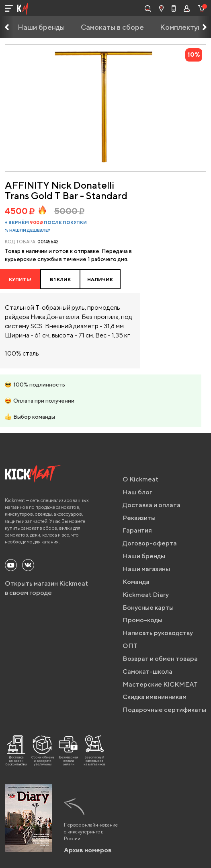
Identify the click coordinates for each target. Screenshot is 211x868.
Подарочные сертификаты (164, 710)
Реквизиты (139, 518)
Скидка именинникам (155, 697)
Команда (136, 582)
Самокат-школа (147, 672)
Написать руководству (158, 633)
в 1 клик (60, 279)
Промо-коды (142, 620)
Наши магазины (146, 569)
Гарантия (137, 530)
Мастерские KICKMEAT (160, 684)
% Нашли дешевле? (28, 230)
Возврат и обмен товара (160, 659)
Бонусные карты (148, 608)
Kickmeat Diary (146, 595)
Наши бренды (41, 27)
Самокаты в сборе (112, 27)
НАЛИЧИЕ (100, 279)
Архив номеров (88, 850)
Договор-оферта (150, 543)
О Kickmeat (140, 479)
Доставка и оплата (152, 505)
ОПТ (130, 646)
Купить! (20, 279)
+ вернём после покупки (46, 222)
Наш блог (137, 492)
